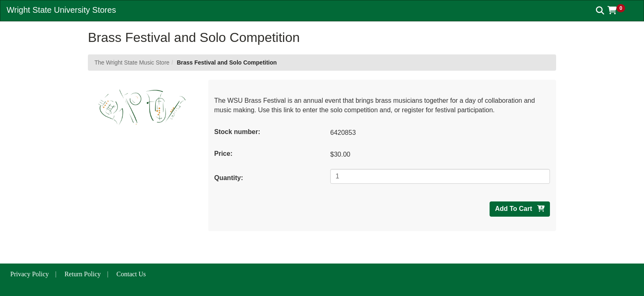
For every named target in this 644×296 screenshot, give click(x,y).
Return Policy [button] (83, 274)
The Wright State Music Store (132, 62)
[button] (619, 10)
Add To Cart (520, 209)
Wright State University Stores (61, 10)
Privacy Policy (30, 274)
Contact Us (131, 274)
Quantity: (229, 178)
